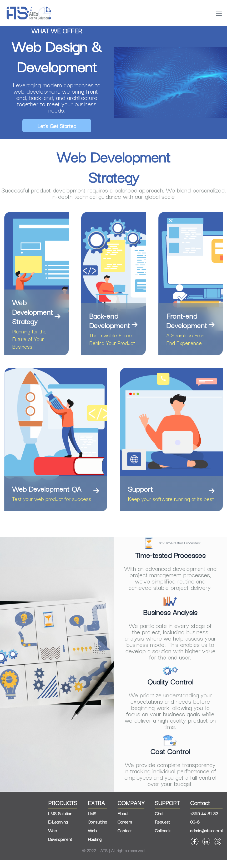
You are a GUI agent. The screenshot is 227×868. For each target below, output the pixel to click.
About (123, 821)
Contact (125, 838)
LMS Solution (60, 821)
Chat (159, 821)
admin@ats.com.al (206, 838)
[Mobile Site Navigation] (219, 14)
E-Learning (58, 830)
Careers (125, 830)
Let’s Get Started (57, 126)
